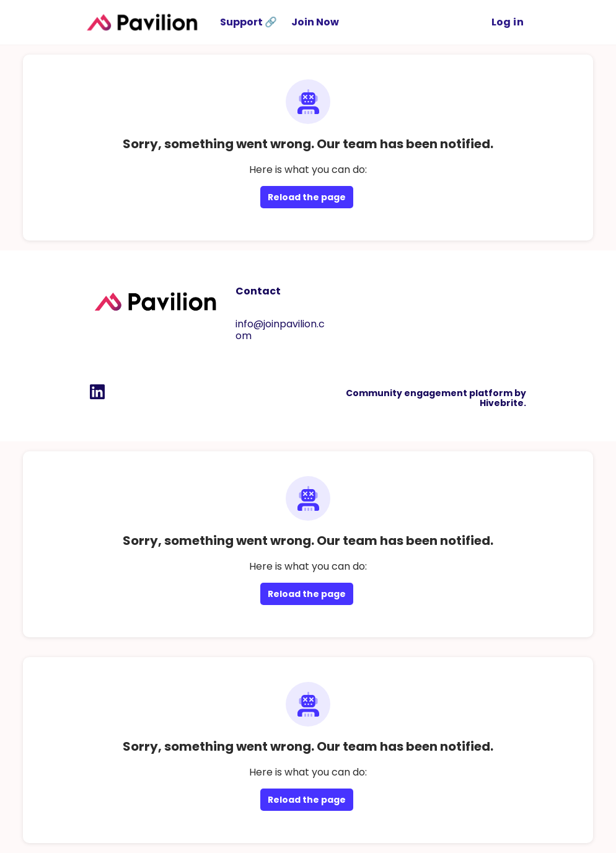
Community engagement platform (429, 393)
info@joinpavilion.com (280, 330)
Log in (508, 22)
